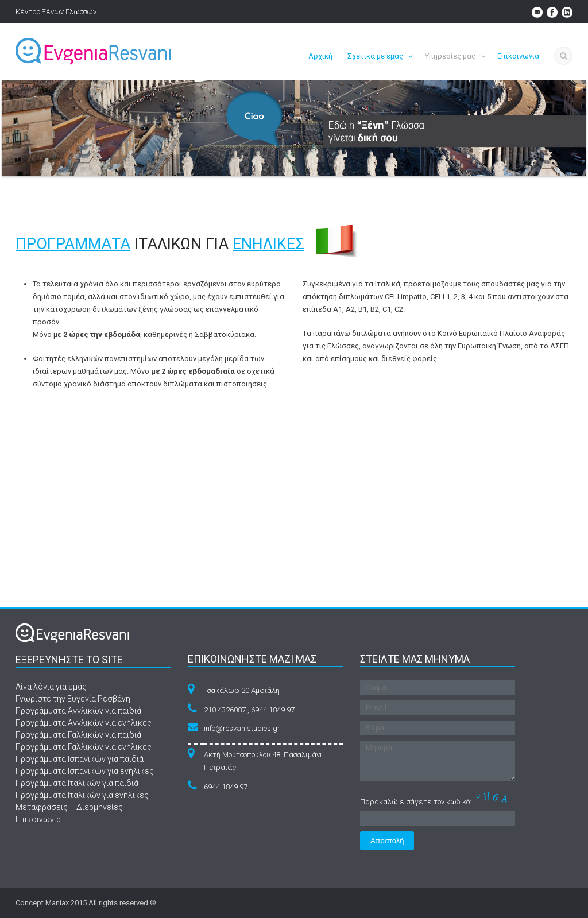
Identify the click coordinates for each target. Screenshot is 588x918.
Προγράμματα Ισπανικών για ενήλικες (85, 771)
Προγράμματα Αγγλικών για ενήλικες (84, 723)
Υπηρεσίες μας (450, 56)
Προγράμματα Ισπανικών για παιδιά (80, 759)
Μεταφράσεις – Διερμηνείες (69, 807)
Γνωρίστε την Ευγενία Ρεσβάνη (73, 699)
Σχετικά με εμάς (375, 56)
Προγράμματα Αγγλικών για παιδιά (78, 711)
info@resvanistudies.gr (242, 728)
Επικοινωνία (518, 56)
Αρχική (320, 56)
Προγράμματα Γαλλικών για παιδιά (78, 735)
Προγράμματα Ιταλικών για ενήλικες (82, 795)
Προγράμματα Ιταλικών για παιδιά (77, 783)
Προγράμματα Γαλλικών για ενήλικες (84, 747)
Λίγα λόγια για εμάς (51, 687)
